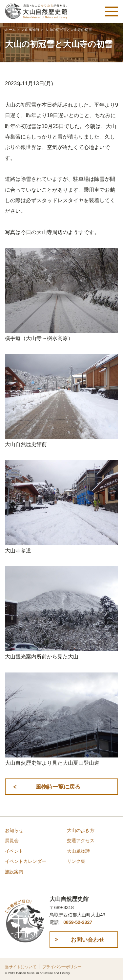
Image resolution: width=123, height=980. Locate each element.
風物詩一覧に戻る (58, 787)
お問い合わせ (88, 940)
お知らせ (14, 831)
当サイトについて (21, 967)
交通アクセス (81, 841)
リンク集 (76, 861)
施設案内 (14, 872)
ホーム (10, 30)
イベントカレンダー (26, 861)
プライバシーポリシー (62, 967)
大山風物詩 (30, 30)
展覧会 (12, 841)
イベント (14, 851)
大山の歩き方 (81, 831)
